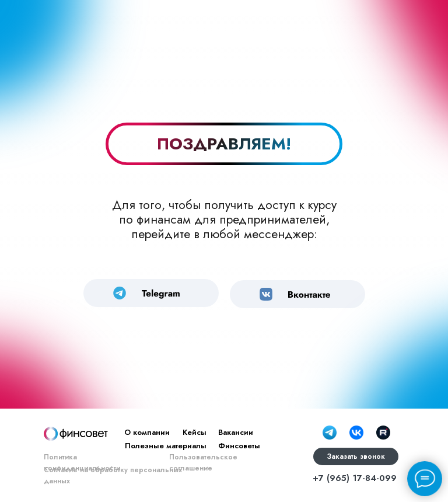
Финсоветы (239, 446)
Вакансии (236, 432)
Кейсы (195, 432)
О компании (147, 432)
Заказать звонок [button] (356, 456)
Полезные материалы (166, 446)
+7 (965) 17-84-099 (355, 478)
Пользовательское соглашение (203, 463)
